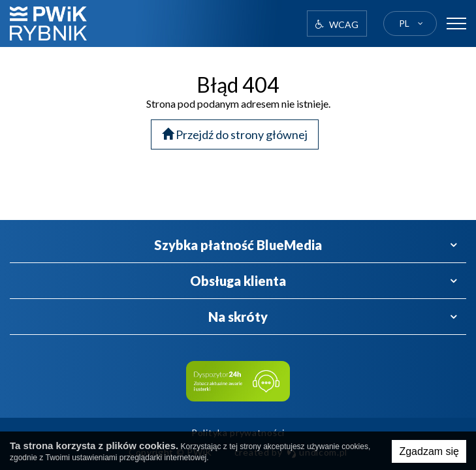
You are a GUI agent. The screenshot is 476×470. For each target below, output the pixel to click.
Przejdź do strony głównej (235, 134)
